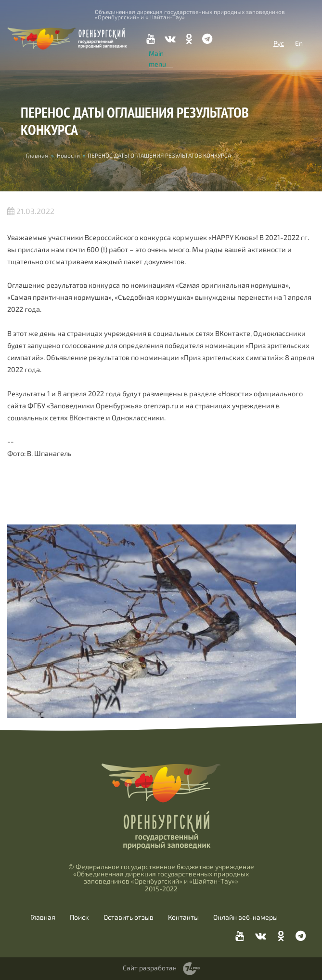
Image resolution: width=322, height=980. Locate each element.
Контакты (183, 917)
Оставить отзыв (129, 917)
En (299, 43)
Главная (37, 155)
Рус (279, 43)
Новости (68, 155)
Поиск (79, 917)
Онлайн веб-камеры (245, 917)
